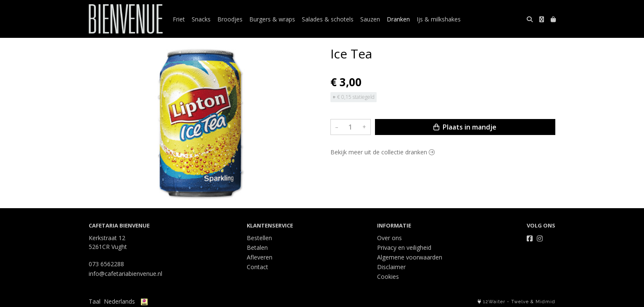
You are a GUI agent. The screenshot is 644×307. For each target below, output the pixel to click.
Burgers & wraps (272, 19)
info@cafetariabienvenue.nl (125, 274)
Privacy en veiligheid (404, 247)
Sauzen (370, 19)
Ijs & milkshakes (439, 19)
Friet (179, 19)
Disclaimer (391, 267)
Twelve (520, 302)
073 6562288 (106, 264)
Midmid (545, 302)
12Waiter (494, 302)
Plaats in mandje (465, 127)
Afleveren (260, 257)
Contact (257, 267)
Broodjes (230, 19)
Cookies (388, 277)
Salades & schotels (328, 19)
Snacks (201, 19)
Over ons (389, 238)
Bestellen (259, 238)
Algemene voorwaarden (410, 257)
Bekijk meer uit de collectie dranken (383, 152)
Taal (95, 301)
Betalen (257, 247)
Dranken (398, 19)
